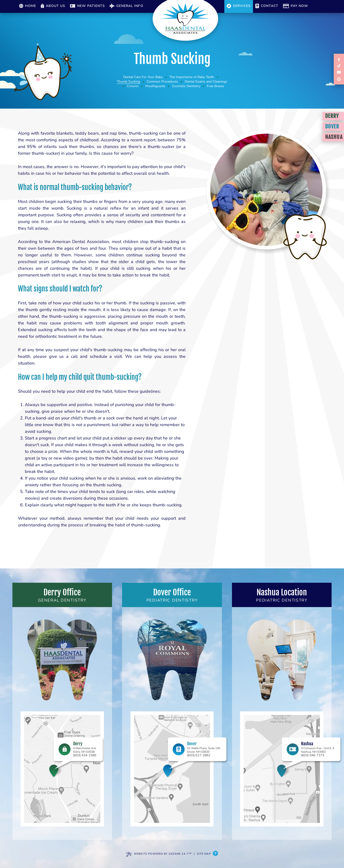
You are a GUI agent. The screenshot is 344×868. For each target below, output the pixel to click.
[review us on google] (339, 79)
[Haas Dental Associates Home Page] (185, 19)
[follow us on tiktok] (339, 66)
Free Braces (215, 86)
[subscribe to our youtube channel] (339, 72)
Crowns (133, 86)
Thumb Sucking (128, 82)
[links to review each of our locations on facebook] (339, 60)
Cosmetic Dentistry (186, 86)
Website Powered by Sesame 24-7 (159, 854)
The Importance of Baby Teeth (192, 77)
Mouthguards (155, 86)
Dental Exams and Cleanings (206, 82)
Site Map (204, 854)
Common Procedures (162, 82)
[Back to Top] (215, 854)
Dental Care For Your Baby (143, 77)
